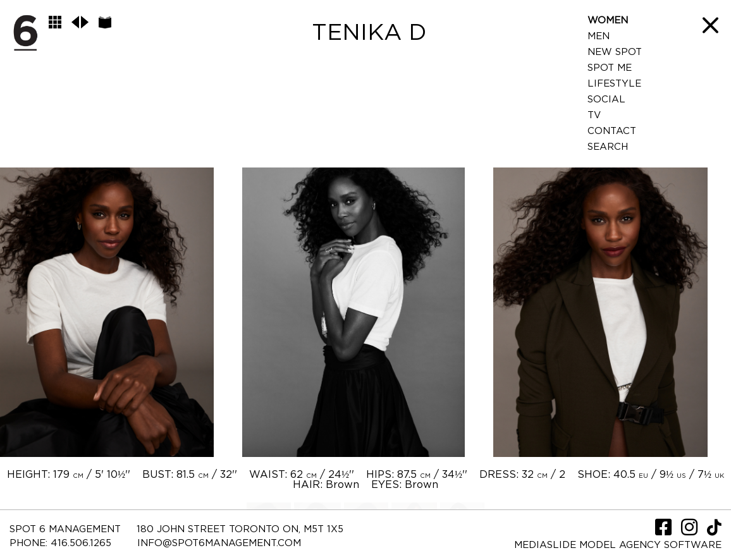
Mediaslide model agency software (618, 545)
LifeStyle (614, 84)
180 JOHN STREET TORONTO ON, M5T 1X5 (240, 529)
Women (608, 21)
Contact (612, 131)
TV (594, 115)
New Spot (615, 52)
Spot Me (610, 68)
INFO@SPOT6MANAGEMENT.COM (219, 543)
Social (606, 100)
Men (599, 36)
